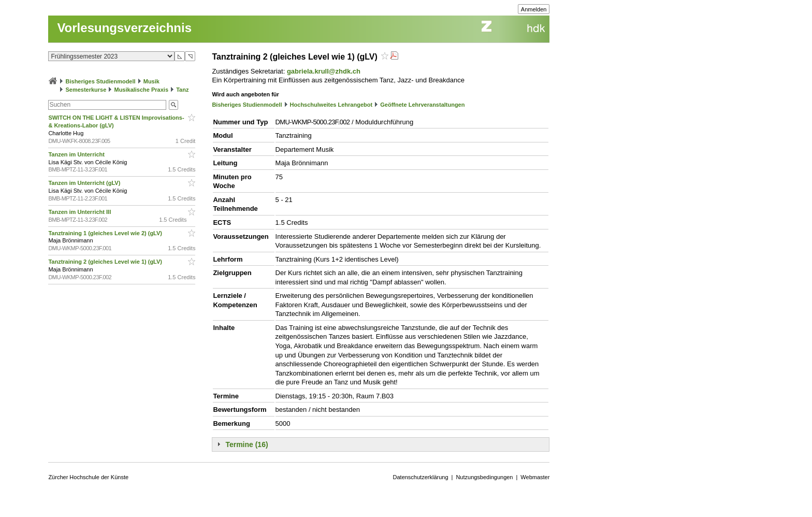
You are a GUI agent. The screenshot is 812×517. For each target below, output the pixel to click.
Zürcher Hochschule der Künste (88, 477)
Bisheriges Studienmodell (101, 81)
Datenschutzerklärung (421, 477)
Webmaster (535, 477)
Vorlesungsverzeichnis (124, 28)
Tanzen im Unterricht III (80, 212)
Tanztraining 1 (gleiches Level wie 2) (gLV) (106, 233)
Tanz (182, 90)
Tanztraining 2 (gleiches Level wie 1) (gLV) (106, 262)
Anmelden (534, 9)
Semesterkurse (86, 90)
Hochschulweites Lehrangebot (331, 105)
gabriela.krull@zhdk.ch (324, 71)
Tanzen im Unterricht (77, 154)
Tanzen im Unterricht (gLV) (85, 183)
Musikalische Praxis (141, 90)
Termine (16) (247, 444)
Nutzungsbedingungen (484, 477)
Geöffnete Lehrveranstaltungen (422, 105)
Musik (151, 81)
